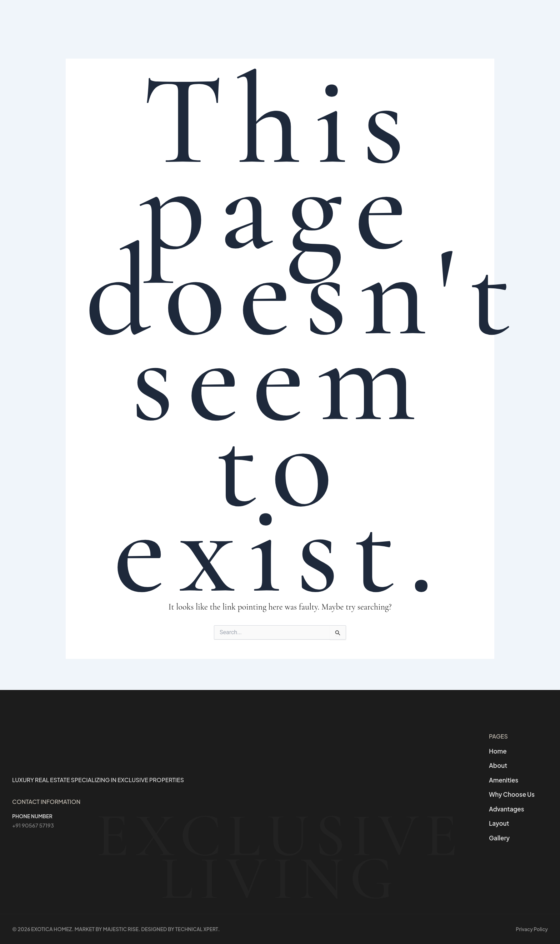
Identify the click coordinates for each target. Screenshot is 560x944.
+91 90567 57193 (34, 822)
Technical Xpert (197, 929)
